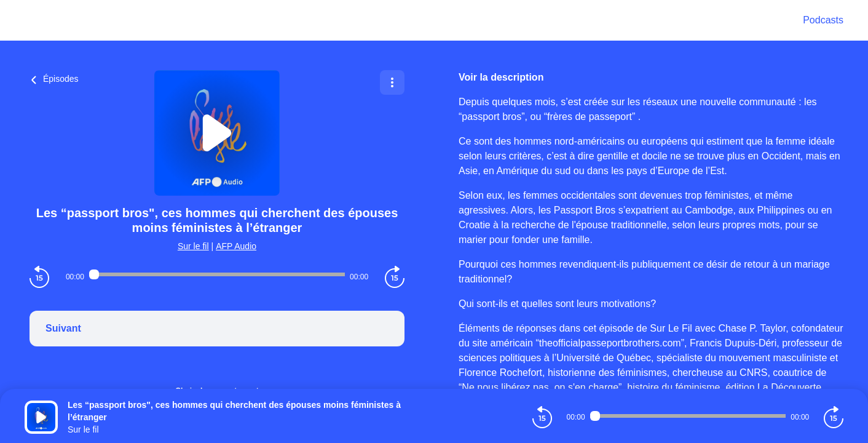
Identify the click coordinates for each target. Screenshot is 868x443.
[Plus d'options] (392, 82)
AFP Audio (236, 246)
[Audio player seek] (217, 274)
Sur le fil (193, 246)
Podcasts (823, 20)
